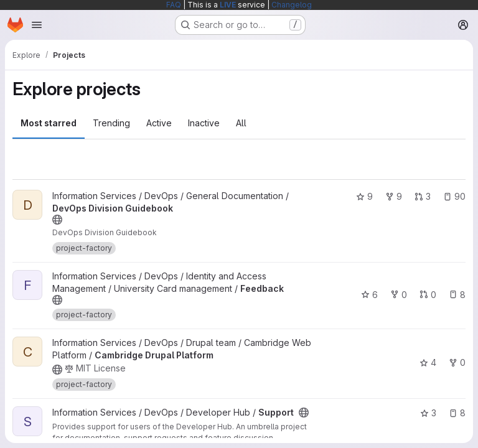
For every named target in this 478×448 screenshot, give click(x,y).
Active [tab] (159, 123)
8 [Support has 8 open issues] (457, 413)
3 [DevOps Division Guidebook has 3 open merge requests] (423, 196)
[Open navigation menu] (37, 25)
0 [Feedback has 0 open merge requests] (428, 295)
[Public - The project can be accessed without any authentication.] (57, 220)
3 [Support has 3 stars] (428, 413)
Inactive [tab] (204, 123)
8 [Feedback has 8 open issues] (457, 295)
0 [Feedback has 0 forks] (399, 295)
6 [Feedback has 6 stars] (369, 295)
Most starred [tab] (49, 123)
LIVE (228, 5)
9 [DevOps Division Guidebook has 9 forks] (394, 196)
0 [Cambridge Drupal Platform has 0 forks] (457, 362)
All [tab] (241, 123)
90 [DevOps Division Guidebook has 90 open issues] (454, 196)
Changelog (292, 5)
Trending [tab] (111, 123)
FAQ (174, 5)
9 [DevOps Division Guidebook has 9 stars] (364, 196)
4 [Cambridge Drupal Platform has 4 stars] (428, 362)
